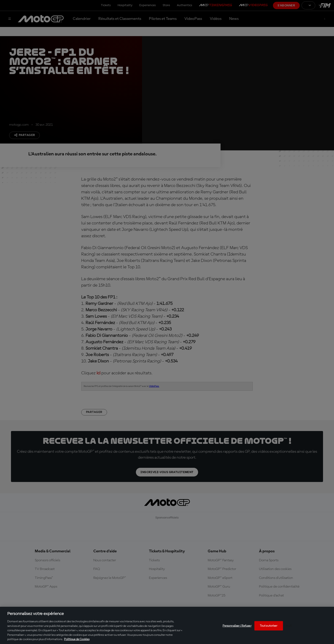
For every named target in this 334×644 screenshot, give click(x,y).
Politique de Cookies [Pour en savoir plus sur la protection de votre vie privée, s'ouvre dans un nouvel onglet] (77, 639)
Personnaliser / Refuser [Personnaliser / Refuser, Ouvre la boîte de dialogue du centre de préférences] (237, 626)
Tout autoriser (269, 626)
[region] (167, 625)
